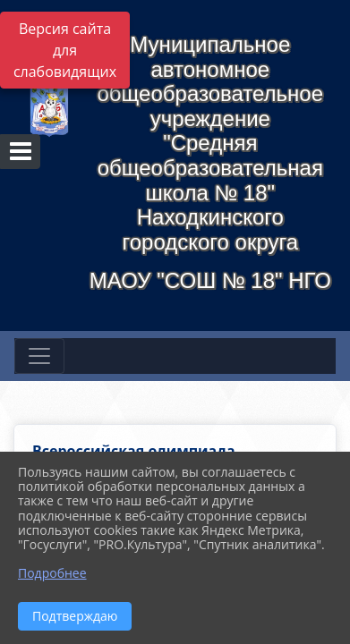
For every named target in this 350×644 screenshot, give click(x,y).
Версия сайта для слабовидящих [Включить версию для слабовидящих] (65, 50)
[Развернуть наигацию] (39, 356)
